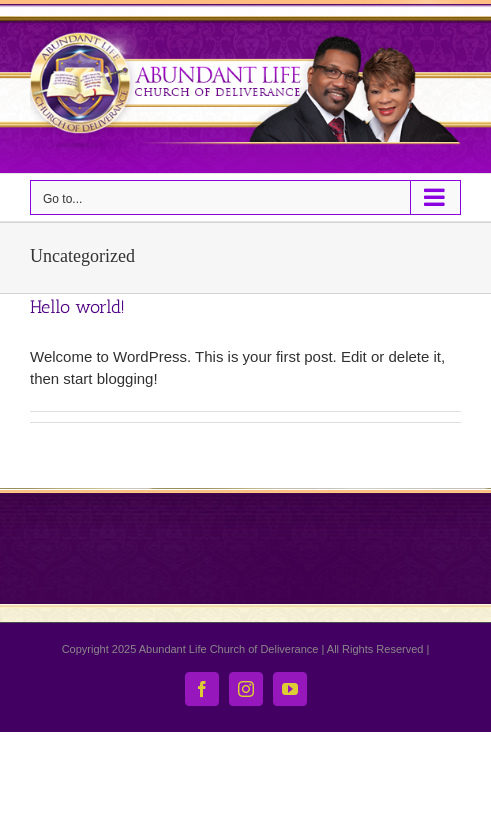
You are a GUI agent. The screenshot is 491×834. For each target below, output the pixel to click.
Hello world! (77, 307)
